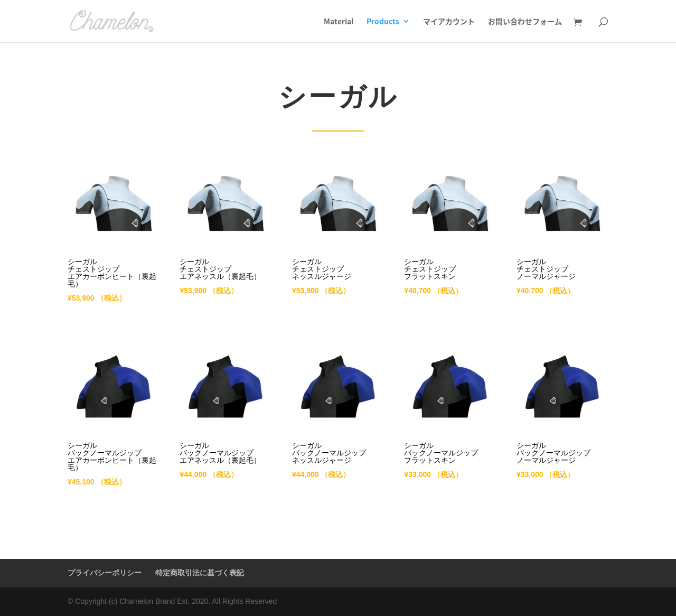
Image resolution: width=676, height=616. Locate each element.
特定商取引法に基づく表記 (200, 573)
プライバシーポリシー (105, 573)
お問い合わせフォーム (525, 22)
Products (383, 22)
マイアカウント (449, 22)
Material (339, 22)
